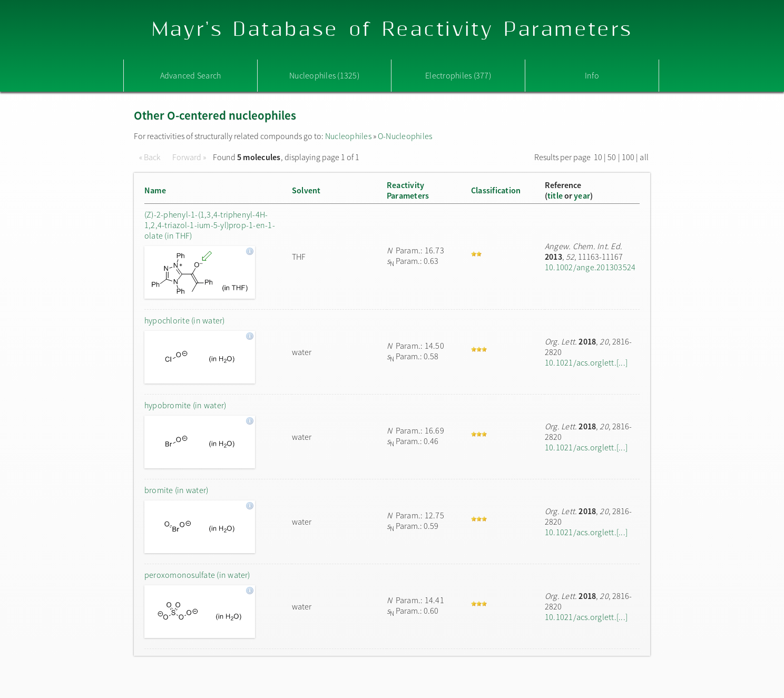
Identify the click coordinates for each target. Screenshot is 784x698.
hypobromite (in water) (185, 405)
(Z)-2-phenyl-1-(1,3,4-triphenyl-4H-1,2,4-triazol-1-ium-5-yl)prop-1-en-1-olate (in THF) (210, 225)
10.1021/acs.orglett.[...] (586, 362)
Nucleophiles (348, 136)
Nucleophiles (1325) (324, 75)
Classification (496, 190)
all (644, 157)
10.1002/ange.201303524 (590, 267)
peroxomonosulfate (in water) (197, 575)
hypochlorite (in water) (185, 320)
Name (155, 190)
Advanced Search (191, 75)
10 (598, 157)
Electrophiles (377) (458, 75)
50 (612, 157)
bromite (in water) (176, 490)
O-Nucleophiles (405, 136)
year (582, 195)
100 (628, 157)
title (555, 195)
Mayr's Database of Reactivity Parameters (392, 30)
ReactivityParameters (408, 190)
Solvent (306, 190)
